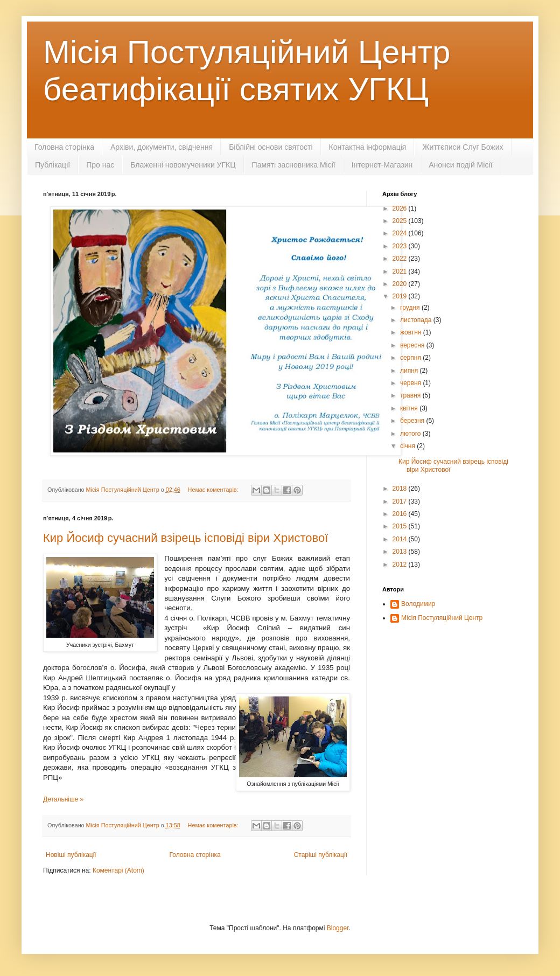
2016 (401, 514)
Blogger (338, 928)
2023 (401, 246)
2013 (401, 552)
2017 (401, 501)
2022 (401, 259)
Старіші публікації (321, 855)
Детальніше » (63, 799)
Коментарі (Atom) (118, 870)
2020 (401, 284)
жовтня (412, 332)
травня (411, 395)
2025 (401, 221)
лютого (411, 434)
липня (410, 371)
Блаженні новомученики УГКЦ (183, 165)
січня (408, 446)
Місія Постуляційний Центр (442, 618)
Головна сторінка (64, 147)
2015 (401, 526)
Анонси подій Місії (460, 165)
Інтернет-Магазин (382, 165)
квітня (410, 408)
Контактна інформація (368, 147)
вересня (413, 345)
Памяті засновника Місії (294, 165)
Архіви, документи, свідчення (162, 147)
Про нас (100, 165)
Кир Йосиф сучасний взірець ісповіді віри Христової (185, 538)
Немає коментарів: (214, 490)
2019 (401, 296)
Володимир (418, 604)
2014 (401, 539)
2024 (401, 233)
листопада (417, 320)
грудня (411, 308)
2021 (401, 271)
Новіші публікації (71, 855)
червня (411, 383)
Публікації (52, 165)
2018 (401, 489)
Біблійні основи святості (271, 147)
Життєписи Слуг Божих (463, 147)
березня (413, 421)
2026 (401, 208)
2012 (401, 564)
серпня (411, 358)
